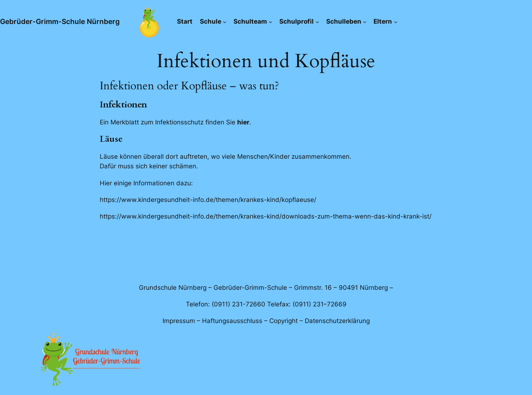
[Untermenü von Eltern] (396, 21)
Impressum (179, 321)
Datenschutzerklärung (337, 321)
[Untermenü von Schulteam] (270, 21)
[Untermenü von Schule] (225, 21)
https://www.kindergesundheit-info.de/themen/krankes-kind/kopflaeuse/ (208, 200)
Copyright (284, 321)
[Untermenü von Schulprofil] (317, 21)
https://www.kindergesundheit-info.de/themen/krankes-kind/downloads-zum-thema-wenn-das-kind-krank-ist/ (266, 216)
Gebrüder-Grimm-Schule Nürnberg (60, 21)
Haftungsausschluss (232, 321)
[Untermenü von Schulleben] (365, 21)
